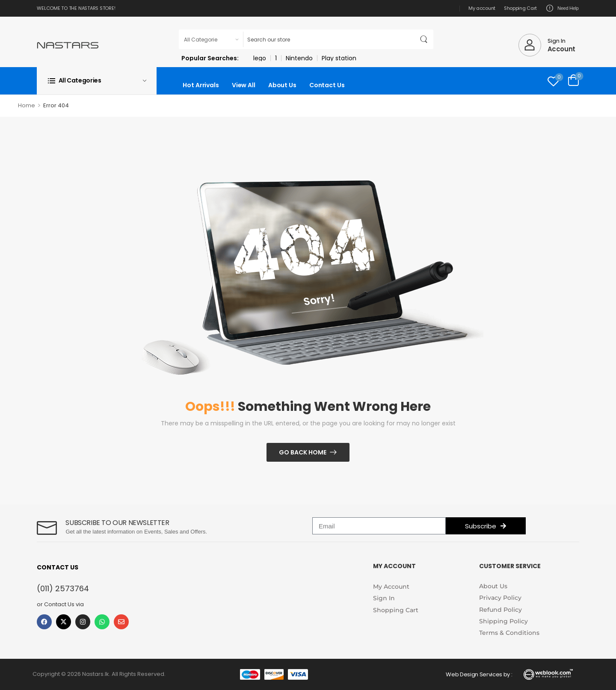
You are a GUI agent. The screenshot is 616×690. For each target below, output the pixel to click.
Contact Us (327, 85)
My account (482, 8)
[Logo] (68, 45)
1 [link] (276, 58)
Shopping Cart (520, 8)
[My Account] (547, 45)
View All (244, 85)
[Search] (329, 39)
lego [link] (260, 58)
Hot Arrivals (201, 85)
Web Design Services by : (479, 674)
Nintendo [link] (299, 58)
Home (27, 105)
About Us (282, 85)
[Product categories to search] (211, 39)
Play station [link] (339, 58)
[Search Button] (425, 39)
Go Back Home (303, 452)
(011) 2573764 (63, 588)
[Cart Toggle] (573, 81)
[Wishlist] (553, 81)
